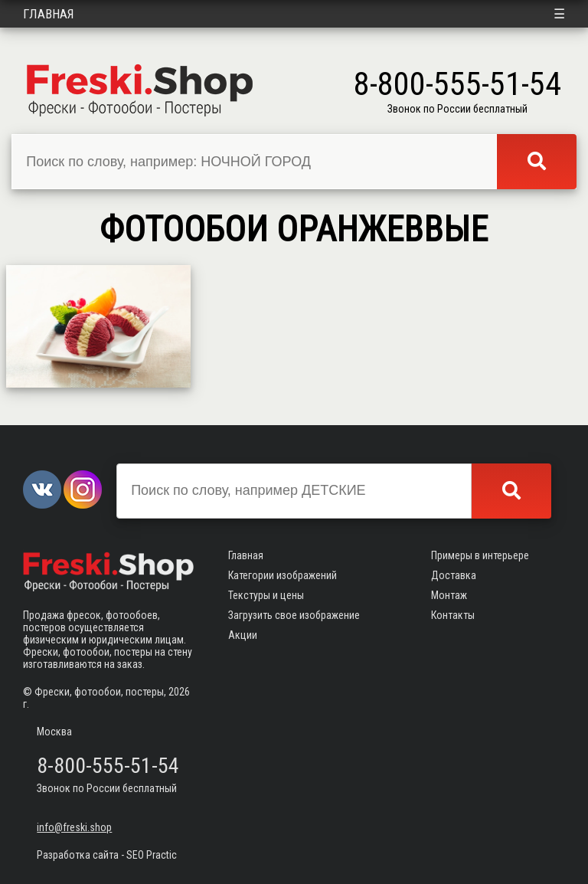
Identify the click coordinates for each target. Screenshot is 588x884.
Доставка (454, 575)
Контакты (453, 615)
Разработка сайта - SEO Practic (107, 855)
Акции (243, 635)
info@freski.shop (74, 827)
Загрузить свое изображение (294, 615)
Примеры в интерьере (480, 555)
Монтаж (449, 595)
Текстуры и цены (266, 595)
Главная (49, 14)
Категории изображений (283, 575)
